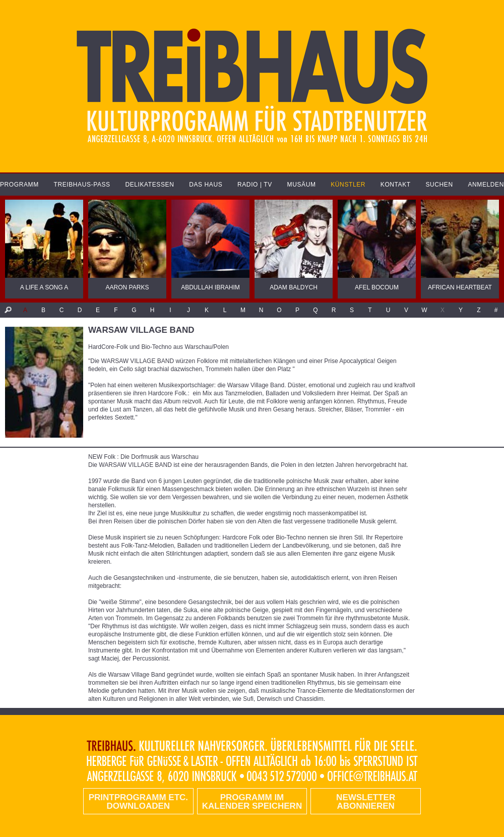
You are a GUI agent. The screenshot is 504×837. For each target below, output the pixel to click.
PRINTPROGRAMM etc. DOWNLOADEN (138, 802)
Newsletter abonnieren (366, 802)
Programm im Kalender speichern (252, 802)
